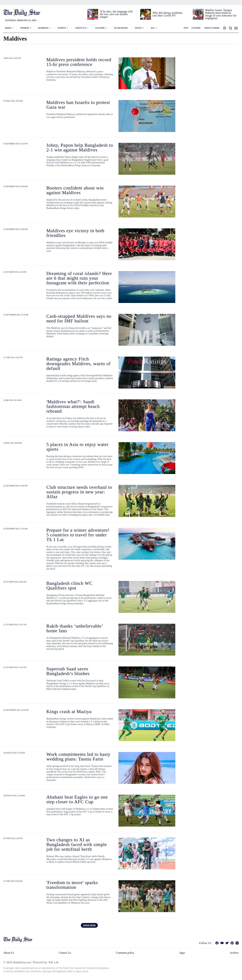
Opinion (25, 28)
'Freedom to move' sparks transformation (72, 885)
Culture (100, 28)
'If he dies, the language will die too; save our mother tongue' (116, 14)
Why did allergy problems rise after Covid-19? (168, 14)
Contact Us (65, 953)
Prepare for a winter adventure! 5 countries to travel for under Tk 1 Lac (78, 535)
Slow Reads (121, 28)
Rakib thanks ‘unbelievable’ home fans (75, 628)
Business (43, 28)
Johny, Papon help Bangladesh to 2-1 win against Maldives (80, 147)
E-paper (196, 28)
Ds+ (153, 28)
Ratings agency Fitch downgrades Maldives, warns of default (78, 364)
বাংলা (186, 28)
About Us (9, 953)
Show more (89, 925)
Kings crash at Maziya (69, 711)
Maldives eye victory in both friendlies (75, 233)
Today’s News (212, 28)
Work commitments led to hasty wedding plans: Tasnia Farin (78, 757)
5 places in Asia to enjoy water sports (77, 447)
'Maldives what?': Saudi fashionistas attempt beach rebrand (73, 406)
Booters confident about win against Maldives (75, 190)
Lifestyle (81, 28)
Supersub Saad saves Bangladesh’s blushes (68, 671)
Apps (182, 953)
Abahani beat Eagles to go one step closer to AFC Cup (77, 799)
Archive (234, 953)
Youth (138, 28)
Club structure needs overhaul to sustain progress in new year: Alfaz (79, 492)
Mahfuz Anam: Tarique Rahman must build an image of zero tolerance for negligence (221, 14)
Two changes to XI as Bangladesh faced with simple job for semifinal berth (77, 844)
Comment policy (125, 953)
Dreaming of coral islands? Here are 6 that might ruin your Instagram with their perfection (79, 278)
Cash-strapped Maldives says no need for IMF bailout (79, 318)
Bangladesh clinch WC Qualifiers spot (69, 586)
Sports (62, 28)
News (8, 28)
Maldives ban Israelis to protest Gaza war (78, 105)
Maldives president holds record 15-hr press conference (79, 62)
